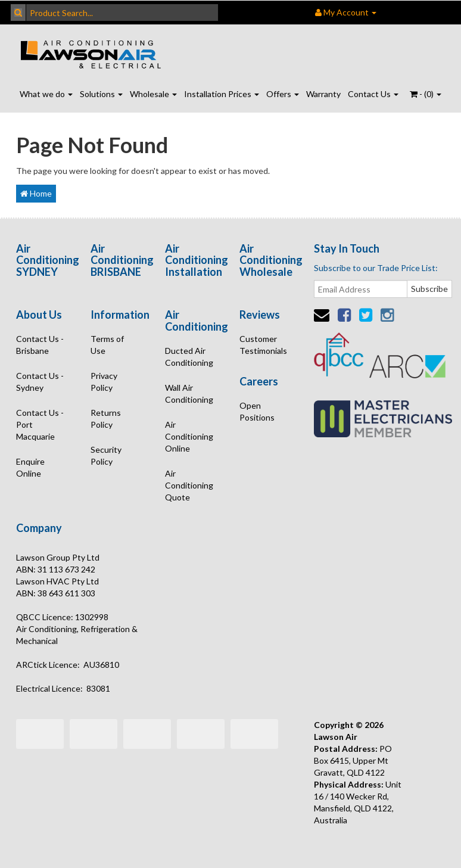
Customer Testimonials (263, 345)
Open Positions (257, 411)
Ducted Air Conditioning (189, 357)
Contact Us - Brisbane (40, 345)
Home (36, 193)
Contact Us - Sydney (40, 382)
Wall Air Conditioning (189, 393)
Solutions (101, 94)
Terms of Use (107, 345)
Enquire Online (30, 467)
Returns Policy (106, 419)
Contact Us (373, 94)
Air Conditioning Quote (189, 485)
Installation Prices (222, 94)
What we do (46, 94)
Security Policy (106, 455)
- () (426, 94)
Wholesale (153, 94)
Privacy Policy (104, 382)
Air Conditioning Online (189, 436)
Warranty (323, 94)
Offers (283, 94)
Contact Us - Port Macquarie (40, 424)
